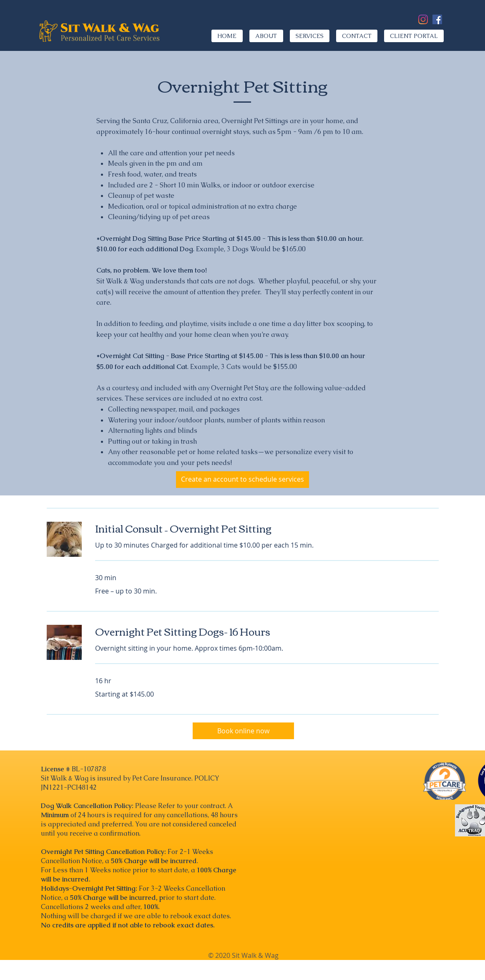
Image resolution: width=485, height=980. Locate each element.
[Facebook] (437, 19)
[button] (310, 36)
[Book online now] (243, 731)
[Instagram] (423, 19)
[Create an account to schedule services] (242, 480)
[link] (267, 528)
